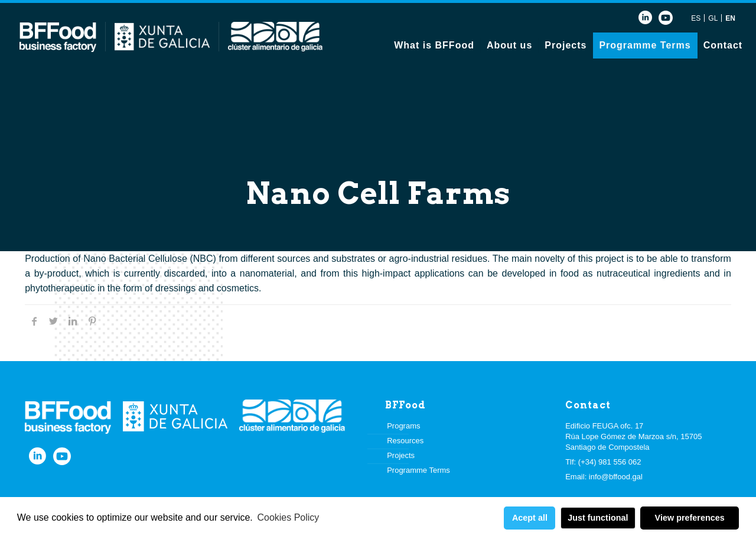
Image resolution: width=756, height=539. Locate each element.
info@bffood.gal (616, 477)
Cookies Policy (288, 517)
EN (730, 18)
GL (713, 18)
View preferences (690, 518)
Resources (405, 441)
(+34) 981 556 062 (610, 462)
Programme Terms (418, 470)
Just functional (598, 518)
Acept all (530, 518)
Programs (403, 426)
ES (696, 18)
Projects (401, 455)
